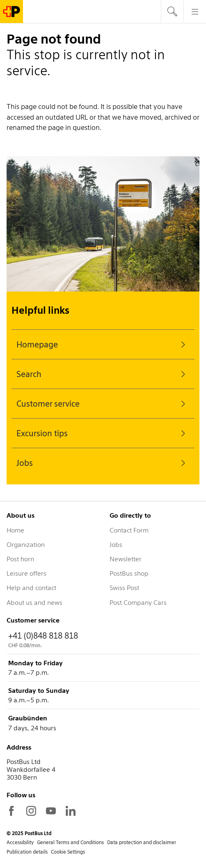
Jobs (103, 463)
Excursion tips (103, 433)
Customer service (103, 404)
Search (103, 374)
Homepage (103, 345)
